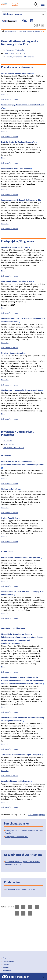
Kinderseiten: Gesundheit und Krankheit (20, 889)
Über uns (6, 958)
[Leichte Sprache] (32, 21)
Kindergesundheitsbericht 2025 (17, 837)
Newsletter (7, 970)
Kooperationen (8, 961)
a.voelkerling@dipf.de (37, 815)
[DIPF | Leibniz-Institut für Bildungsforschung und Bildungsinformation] (39, 25)
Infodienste (8, 441)
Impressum (7, 967)
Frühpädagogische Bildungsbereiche (31, 31)
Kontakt (6, 964)
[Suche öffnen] (36, 5)
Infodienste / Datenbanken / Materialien (18, 57)
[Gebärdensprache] (25, 21)
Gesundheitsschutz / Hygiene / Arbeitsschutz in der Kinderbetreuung (23, 863)
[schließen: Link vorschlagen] (43, 977)
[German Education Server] (9, 21)
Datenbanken (8, 444)
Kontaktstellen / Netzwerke (14, 50)
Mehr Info (5, 94)
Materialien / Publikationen (14, 447)
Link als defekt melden (10, 99)
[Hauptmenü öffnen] (43, 4)
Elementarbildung (10, 31)
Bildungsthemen (13, 14)
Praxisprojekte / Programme (14, 53)
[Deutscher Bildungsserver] (10, 5)
